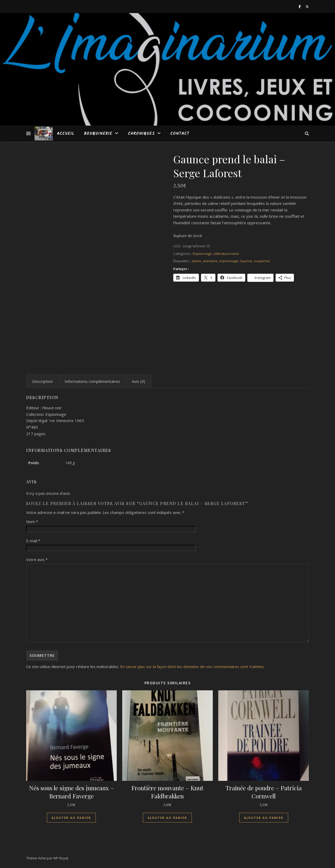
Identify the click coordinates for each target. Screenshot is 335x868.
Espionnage (202, 254)
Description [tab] (43, 381)
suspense (262, 261)
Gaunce (246, 261)
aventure (210, 261)
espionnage (229, 261)
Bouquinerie (98, 134)
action (196, 261)
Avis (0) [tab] (139, 381)
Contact (180, 134)
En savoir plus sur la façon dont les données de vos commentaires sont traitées (192, 667)
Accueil (66, 134)
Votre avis (37, 559)
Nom (32, 522)
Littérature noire (226, 254)
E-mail (33, 541)
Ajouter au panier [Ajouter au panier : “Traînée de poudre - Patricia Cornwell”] (264, 818)
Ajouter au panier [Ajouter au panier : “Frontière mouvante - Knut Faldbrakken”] (167, 818)
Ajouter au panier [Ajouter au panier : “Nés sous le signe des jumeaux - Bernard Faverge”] (71, 818)
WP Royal (61, 858)
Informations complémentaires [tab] (92, 381)
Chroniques (141, 134)
